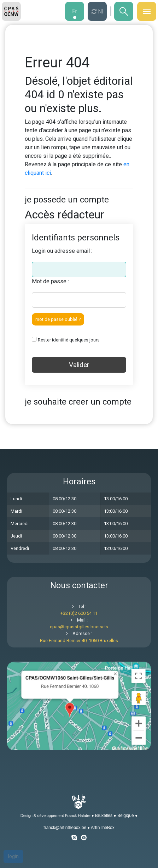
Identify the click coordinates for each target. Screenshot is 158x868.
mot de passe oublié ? (58, 319)
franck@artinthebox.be (65, 828)
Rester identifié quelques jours (69, 340)
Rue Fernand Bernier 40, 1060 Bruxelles (79, 641)
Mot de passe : (50, 281)
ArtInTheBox (103, 828)
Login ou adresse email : (62, 251)
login (13, 856)
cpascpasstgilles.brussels (79, 627)
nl (100, 12)
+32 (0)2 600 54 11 (79, 613)
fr (75, 11)
